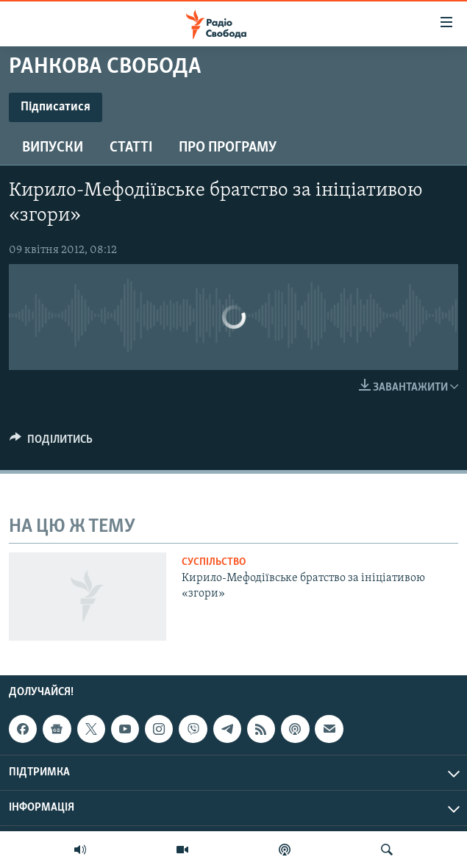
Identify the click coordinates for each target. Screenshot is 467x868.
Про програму (228, 148)
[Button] (51, 443)
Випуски (53, 148)
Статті (131, 148)
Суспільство (214, 562)
